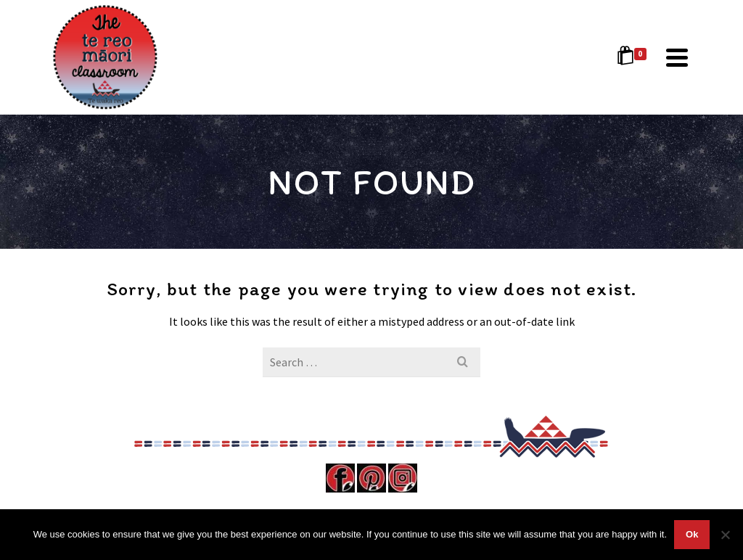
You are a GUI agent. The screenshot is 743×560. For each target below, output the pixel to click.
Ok (692, 534)
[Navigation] (677, 57)
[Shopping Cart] (634, 57)
